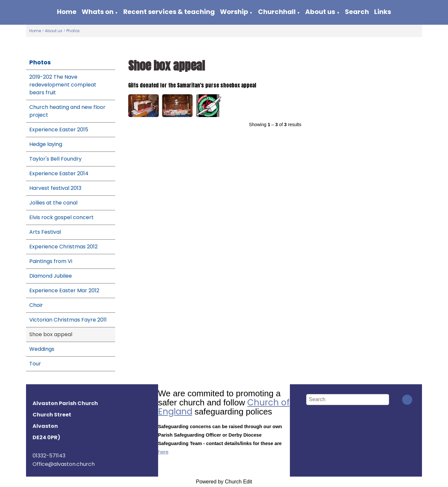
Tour (35, 364)
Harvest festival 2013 (55, 188)
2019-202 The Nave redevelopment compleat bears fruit (63, 85)
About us (320, 12)
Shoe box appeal (51, 334)
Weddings (42, 349)
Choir (36, 305)
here (163, 452)
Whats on (98, 12)
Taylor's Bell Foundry (55, 159)
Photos (73, 31)
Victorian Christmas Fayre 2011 (68, 320)
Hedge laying (46, 144)
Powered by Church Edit (224, 482)
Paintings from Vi (51, 261)
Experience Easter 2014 (59, 173)
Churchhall (277, 12)
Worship (234, 12)
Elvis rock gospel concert (61, 217)
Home (67, 12)
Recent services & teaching (169, 12)
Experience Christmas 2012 (63, 247)
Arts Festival (45, 232)
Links (383, 12)
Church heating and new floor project (67, 111)
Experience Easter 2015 (59, 130)
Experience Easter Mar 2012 (64, 290)
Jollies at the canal (53, 203)
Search (357, 12)
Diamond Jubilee (51, 276)
